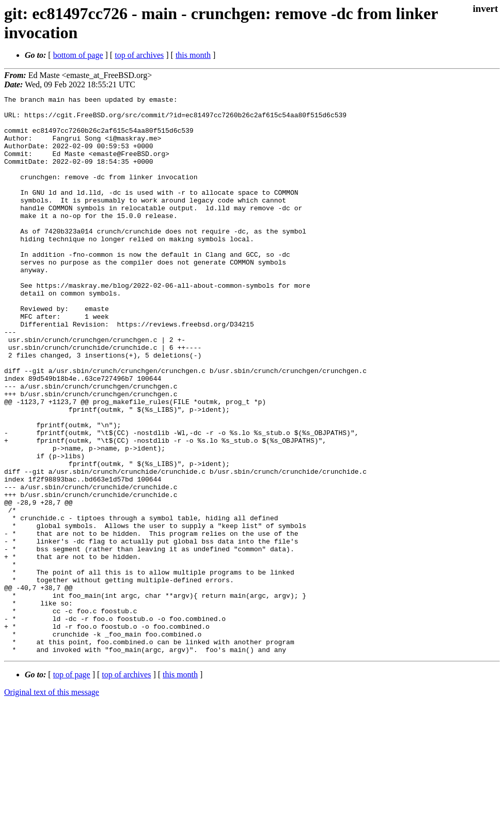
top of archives (139, 55)
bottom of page (78, 55)
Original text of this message (52, 804)
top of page (72, 786)
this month (193, 55)
